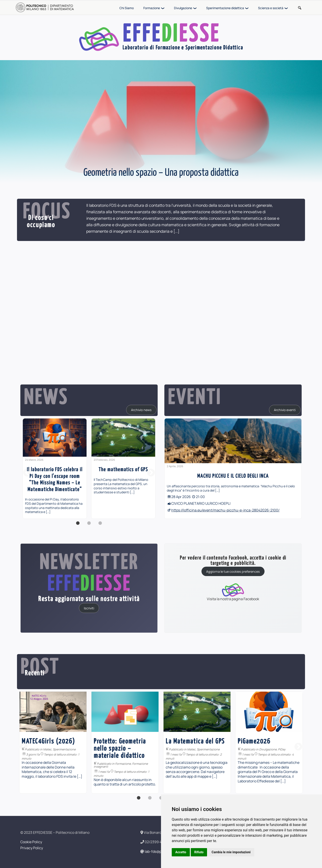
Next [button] (151, 473)
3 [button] (100, 526)
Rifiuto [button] (199, 852)
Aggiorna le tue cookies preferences (233, 571)
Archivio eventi (285, 410)
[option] (55, 469)
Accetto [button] (181, 852)
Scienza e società (271, 8)
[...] (176, 231)
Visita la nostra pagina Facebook (233, 592)
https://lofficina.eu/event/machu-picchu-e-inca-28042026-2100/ (225, 510)
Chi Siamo (127, 8)
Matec (119, 749)
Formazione (152, 8)
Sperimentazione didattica (225, 8)
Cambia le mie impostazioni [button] (231, 852)
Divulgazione (183, 8)
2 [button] (89, 526)
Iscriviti (89, 608)
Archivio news (141, 410)
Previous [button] (27, 473)
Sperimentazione (136, 749)
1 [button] (78, 526)
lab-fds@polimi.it (156, 851)
